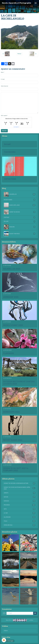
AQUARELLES (20, 194)
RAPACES (20, 501)
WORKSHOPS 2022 (11, 412)
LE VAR (20, 513)
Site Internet (5, 86)
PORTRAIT (20, 217)
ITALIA (20, 521)
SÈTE (20, 509)
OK (35, 613)
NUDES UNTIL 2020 (20, 205)
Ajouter (4, 131)
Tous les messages (8, 641)
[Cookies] (4, 640)
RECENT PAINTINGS (20, 234)
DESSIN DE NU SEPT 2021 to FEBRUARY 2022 (16, 469)
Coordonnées (10, 152)
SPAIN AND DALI (20, 525)
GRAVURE (20, 227)
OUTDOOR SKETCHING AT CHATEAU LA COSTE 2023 (19, 383)
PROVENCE (20, 505)
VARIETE (20, 493)
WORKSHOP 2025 (11, 297)
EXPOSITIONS (10, 179)
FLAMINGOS (8, 353)
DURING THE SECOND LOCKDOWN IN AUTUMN (20, 483)
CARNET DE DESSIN (20, 212)
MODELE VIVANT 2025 (13, 325)
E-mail (3, 79)
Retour (19, 54)
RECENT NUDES (20, 200)
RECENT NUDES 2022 (13, 440)
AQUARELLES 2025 (12, 269)
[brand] (17, 3)
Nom (2, 72)
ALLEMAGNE (20, 517)
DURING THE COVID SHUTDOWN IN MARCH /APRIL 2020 (20, 488)
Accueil (7, 144)
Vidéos (6, 631)
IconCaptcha (16, 127)
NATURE (20, 497)
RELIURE (20, 221)
